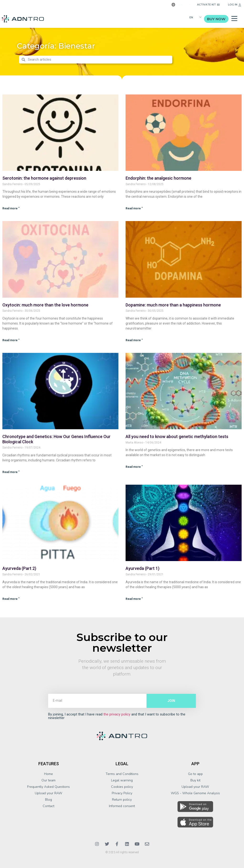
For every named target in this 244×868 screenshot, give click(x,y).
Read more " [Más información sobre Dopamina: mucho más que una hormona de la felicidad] (134, 340)
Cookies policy (122, 787)
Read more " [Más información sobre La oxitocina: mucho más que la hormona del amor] (11, 340)
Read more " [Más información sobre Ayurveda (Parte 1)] (134, 599)
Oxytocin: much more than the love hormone (45, 305)
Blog (48, 800)
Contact (48, 806)
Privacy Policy (122, 793)
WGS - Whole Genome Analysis (195, 793)
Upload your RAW (48, 793)
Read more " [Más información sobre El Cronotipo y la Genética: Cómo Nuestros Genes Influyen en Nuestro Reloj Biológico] (11, 472)
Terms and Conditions (122, 774)
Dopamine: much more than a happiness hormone (173, 305)
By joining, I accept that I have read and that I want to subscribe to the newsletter (117, 716)
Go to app (195, 774)
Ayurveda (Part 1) (142, 568)
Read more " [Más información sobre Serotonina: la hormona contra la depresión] (11, 208)
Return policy (122, 800)
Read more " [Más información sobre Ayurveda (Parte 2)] (11, 599)
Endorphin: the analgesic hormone (158, 178)
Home (48, 774)
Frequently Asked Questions (48, 787)
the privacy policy (117, 714)
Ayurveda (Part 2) (19, 568)
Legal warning (122, 780)
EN (181, 5)
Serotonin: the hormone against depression (44, 178)
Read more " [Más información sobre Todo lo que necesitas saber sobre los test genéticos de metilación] (134, 467)
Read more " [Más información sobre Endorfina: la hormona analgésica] (134, 208)
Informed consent (122, 806)
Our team (48, 780)
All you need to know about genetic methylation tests (177, 436)
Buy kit (195, 780)
